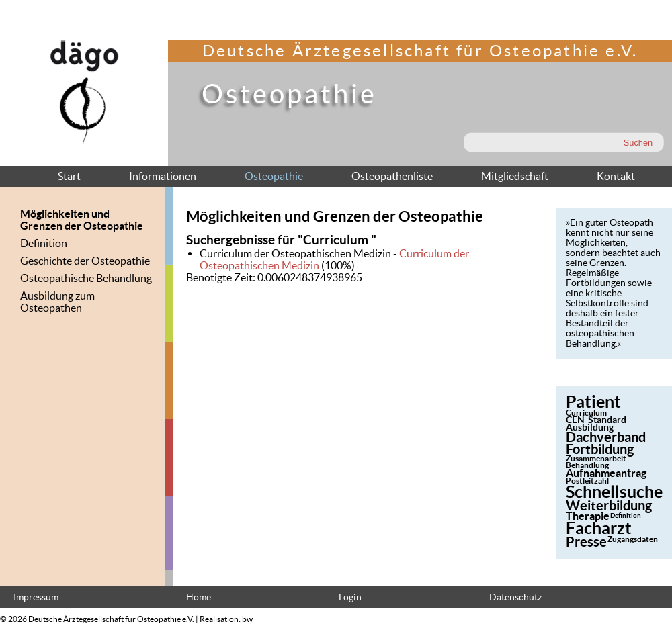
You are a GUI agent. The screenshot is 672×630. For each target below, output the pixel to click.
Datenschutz (515, 597)
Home (199, 597)
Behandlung (587, 465)
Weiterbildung (609, 505)
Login (350, 597)
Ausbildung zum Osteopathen (57, 302)
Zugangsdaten (633, 539)
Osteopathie (274, 176)
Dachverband (606, 437)
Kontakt (616, 176)
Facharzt (599, 528)
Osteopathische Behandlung (86, 278)
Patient (593, 402)
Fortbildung (600, 449)
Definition (44, 243)
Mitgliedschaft (515, 176)
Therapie (588, 516)
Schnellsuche (614, 492)
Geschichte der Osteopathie (85, 261)
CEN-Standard (596, 420)
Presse (586, 542)
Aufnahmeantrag (606, 473)
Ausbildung (590, 427)
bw (247, 619)
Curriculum (586, 413)
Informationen (163, 176)
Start (69, 176)
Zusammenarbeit (596, 458)
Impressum (36, 597)
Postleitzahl (587, 481)
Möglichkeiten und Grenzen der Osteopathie (82, 220)
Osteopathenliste (392, 176)
